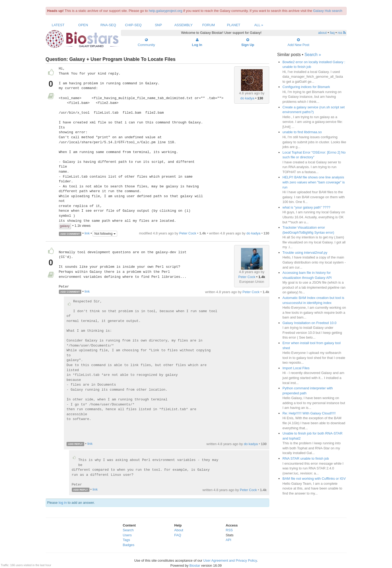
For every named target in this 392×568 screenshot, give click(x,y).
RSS (229, 530)
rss (342, 33)
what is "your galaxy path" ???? (306, 207)
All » (259, 25)
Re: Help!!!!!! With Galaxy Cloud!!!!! (309, 413)
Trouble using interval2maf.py (305, 253)
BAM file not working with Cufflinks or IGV (314, 479)
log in (63, 503)
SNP (159, 25)
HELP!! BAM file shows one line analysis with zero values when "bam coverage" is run (314, 182)
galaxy (65, 226)
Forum (209, 25)
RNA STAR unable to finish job (306, 458)
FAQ (178, 535)
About (179, 530)
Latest (58, 25)
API (228, 540)
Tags (126, 540)
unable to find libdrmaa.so (302, 132)
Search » (313, 55)
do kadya (247, 98)
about (322, 33)
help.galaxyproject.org (165, 11)
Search (128, 530)
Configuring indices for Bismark (306, 87)
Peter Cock (188, 233)
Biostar (195, 565)
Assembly (183, 25)
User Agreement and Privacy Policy (230, 560)
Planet (234, 25)
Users (127, 535)
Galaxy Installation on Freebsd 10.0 (310, 323)
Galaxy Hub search (328, 11)
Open (83, 25)
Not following (105, 234)
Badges (129, 545)
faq (332, 33)
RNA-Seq (108, 25)
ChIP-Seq (133, 25)
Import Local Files (296, 368)
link (87, 234)
